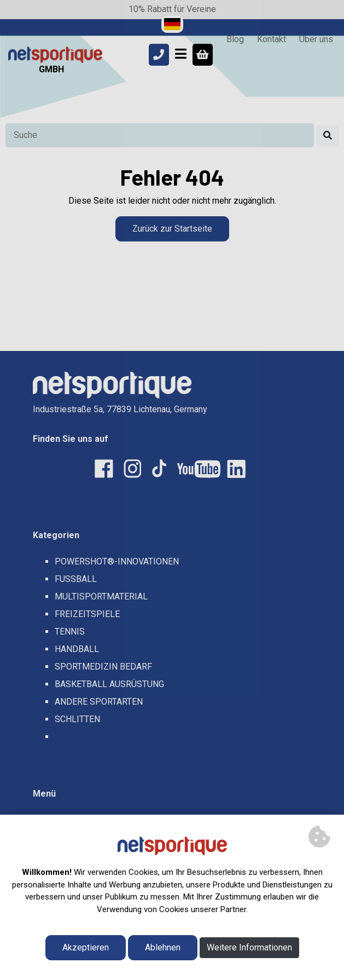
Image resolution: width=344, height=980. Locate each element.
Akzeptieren (86, 947)
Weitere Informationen (249, 947)
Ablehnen (163, 947)
